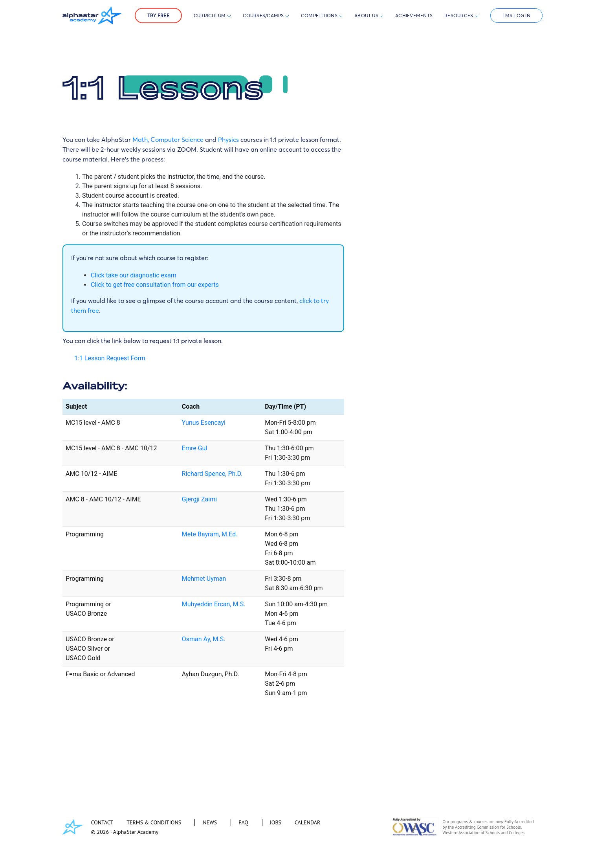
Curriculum (212, 16)
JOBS (276, 822)
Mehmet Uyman (204, 579)
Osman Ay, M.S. (204, 639)
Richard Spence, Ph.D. (212, 474)
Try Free (158, 16)
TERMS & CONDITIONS (154, 822)
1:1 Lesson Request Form (110, 358)
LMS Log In (516, 16)
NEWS (210, 822)
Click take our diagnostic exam (134, 275)
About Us (369, 16)
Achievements (414, 16)
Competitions (320, 16)
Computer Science (177, 139)
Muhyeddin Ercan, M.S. (214, 604)
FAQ (243, 822)
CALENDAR (307, 822)
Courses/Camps (266, 16)
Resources (461, 16)
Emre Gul (194, 448)
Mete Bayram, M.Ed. (210, 534)
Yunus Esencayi (204, 423)
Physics (228, 139)
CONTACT (102, 822)
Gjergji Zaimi (199, 499)
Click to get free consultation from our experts (155, 285)
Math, (141, 139)
